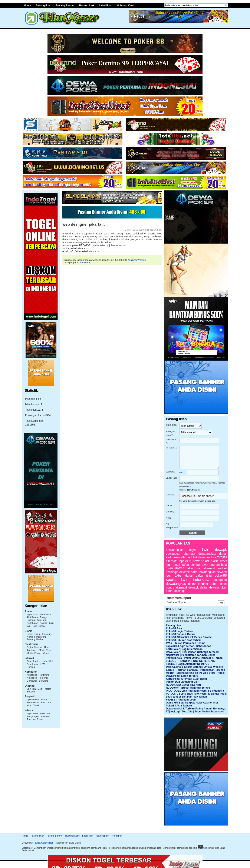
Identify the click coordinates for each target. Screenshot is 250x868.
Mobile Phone (34, 653)
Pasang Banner (65, 6)
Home (27, 6)
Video (46, 653)
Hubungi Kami (126, 6)
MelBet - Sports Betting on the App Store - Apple (195, 673)
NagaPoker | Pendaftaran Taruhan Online (191, 655)
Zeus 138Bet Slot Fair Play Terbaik (187, 697)
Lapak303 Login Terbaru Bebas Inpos (189, 646)
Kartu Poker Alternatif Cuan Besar (187, 679)
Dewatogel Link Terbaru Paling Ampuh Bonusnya (196, 709)
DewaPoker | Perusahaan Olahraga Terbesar (193, 652)
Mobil (40, 689)
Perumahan (33, 702)
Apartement (33, 699)
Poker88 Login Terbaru (180, 631)
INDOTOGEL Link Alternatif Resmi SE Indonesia (195, 691)
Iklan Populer (103, 836)
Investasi (47, 634)
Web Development (40, 663)
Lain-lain (31, 689)
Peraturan (117, 836)
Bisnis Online (34, 634)
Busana (31, 620)
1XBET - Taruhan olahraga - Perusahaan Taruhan (195, 670)
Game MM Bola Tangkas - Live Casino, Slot (192, 703)
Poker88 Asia (174, 628)
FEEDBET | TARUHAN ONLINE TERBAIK (190, 661)
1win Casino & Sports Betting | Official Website (194, 667)
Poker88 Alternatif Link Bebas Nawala (189, 637)
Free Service (33, 661)
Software (44, 681)
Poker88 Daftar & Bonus (180, 634)
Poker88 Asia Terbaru (179, 706)
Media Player (46, 650)
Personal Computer (37, 679)
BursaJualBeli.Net (44, 843)
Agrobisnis (32, 614)
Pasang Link (87, 6)
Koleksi (44, 623)
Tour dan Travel (35, 719)
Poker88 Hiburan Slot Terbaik (184, 640)
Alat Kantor (45, 614)
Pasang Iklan (43, 6)
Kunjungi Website (137, 260)
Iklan (44, 661)
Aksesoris (32, 675)
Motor (48, 689)
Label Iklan (106, 6)
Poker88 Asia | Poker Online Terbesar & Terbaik (195, 658)
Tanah (36, 705)
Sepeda (31, 692)
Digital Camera (35, 647)
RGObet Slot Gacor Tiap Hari (183, 685)
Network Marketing (37, 637)
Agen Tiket (32, 713)
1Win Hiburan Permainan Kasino (186, 643)
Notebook (32, 678)
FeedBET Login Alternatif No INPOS (188, 664)
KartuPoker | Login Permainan (184, 649)
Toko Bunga (38, 626)
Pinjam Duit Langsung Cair (182, 682)
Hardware (44, 675)
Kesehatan (32, 623)
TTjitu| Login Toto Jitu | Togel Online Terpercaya (195, 712)
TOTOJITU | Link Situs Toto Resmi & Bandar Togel (196, 694)
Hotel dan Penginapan (38, 715)
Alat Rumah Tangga (37, 617)
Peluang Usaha (35, 639)
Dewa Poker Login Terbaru (182, 676)
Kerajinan (42, 620)
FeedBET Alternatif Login (181, 700)
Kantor (44, 699)
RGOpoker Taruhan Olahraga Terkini (188, 688)
